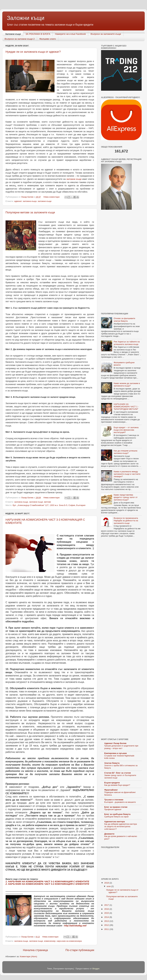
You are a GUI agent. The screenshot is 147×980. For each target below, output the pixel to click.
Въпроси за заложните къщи (106, 34)
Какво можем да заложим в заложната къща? (127, 385)
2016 (107, 909)
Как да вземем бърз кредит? (117, 785)
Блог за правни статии (116, 807)
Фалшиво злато (48, 39)
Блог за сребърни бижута (117, 814)
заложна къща (30, 201)
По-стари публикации (80, 950)
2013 (107, 921)
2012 (107, 925)
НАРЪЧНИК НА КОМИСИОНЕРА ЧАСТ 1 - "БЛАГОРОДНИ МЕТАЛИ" (126, 407)
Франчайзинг (111, 790)
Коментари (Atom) (28, 956)
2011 (107, 929)
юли (109, 886)
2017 (107, 905)
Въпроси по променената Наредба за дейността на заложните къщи (126, 521)
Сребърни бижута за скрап (116, 817)
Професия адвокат (113, 809)
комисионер (50, 941)
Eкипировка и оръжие (116, 753)
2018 (107, 883)
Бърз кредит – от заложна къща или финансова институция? (126, 430)
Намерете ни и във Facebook (70, 34)
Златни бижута (112, 763)
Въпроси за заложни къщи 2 (20, 39)
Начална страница (35, 950)
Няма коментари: (52, 197)
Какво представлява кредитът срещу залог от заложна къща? (125, 497)
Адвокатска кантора (115, 822)
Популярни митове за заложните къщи (30, 212)
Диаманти (109, 834)
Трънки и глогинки (114, 800)
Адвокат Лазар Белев (115, 743)
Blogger (96, 969)
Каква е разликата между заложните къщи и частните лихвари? (127, 474)
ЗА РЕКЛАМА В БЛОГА (38, 34)
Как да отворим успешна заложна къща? (125, 452)
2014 (107, 917)
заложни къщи (74, 179)
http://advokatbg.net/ (75, 926)
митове (48, 502)
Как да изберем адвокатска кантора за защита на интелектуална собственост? (121, 827)
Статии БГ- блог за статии (118, 773)
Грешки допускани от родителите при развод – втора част (121, 747)
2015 (107, 913)
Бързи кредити (112, 783)
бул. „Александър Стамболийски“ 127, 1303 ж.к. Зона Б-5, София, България (49, 505)
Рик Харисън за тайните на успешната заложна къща (127, 343)
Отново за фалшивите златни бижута (124, 320)
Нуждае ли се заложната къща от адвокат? (33, 52)
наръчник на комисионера (69, 941)
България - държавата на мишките (120, 802)
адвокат (18, 201)
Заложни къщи (13, 34)
